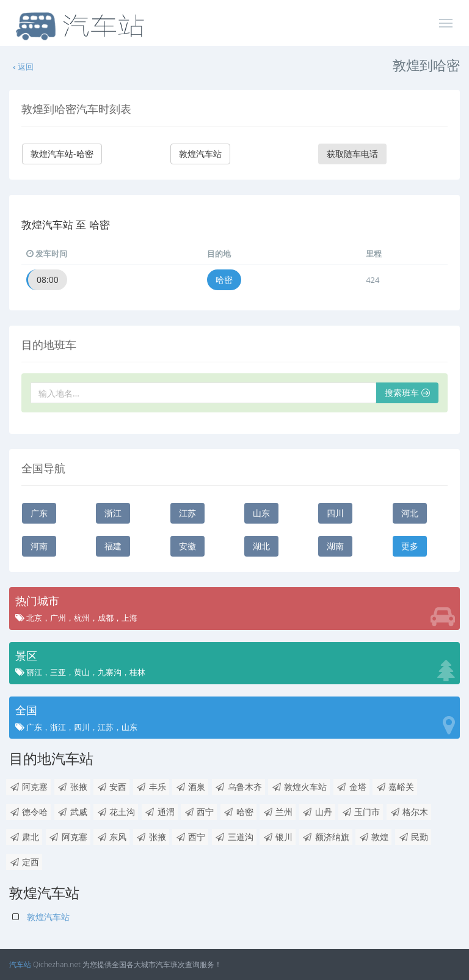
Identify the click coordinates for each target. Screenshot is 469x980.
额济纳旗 (326, 837)
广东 (39, 513)
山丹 (317, 812)
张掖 (72, 787)
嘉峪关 (395, 787)
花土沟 (116, 812)
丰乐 (151, 787)
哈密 (224, 280)
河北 (410, 513)
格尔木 (409, 812)
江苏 (187, 513)
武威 (72, 812)
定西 (24, 862)
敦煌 (373, 837)
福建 (113, 546)
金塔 (351, 787)
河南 (39, 546)
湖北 (261, 546)
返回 (23, 67)
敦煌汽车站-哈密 (62, 154)
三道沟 (234, 837)
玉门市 (361, 812)
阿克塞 (28, 787)
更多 (410, 546)
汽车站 (20, 964)
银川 (278, 837)
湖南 (335, 546)
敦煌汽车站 (200, 154)
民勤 (413, 837)
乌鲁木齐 (238, 787)
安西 (111, 787)
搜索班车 (407, 393)
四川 (335, 513)
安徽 (187, 546)
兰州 (278, 812)
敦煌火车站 (299, 787)
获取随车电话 (352, 154)
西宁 (199, 812)
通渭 (160, 812)
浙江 (113, 513)
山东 (261, 513)
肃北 (24, 837)
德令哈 (28, 812)
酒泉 (190, 787)
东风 (111, 837)
